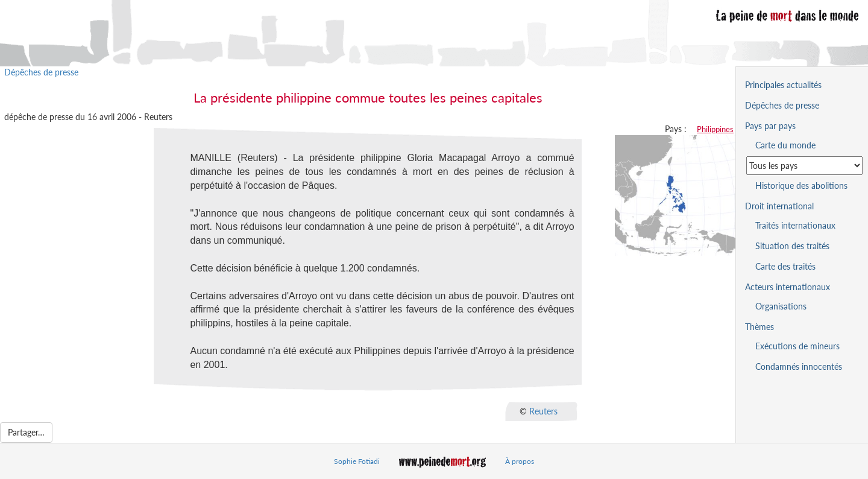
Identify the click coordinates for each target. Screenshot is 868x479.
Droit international (779, 206)
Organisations (781, 306)
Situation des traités (792, 246)
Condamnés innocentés (799, 366)
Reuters (543, 411)
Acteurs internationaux (788, 287)
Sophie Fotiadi (357, 461)
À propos (520, 461)
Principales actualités (783, 85)
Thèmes (759, 327)
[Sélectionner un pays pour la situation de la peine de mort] (804, 166)
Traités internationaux (795, 225)
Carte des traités (785, 266)
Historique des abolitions (801, 186)
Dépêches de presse (41, 72)
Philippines (715, 129)
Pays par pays (770, 126)
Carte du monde (785, 145)
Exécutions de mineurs (797, 346)
